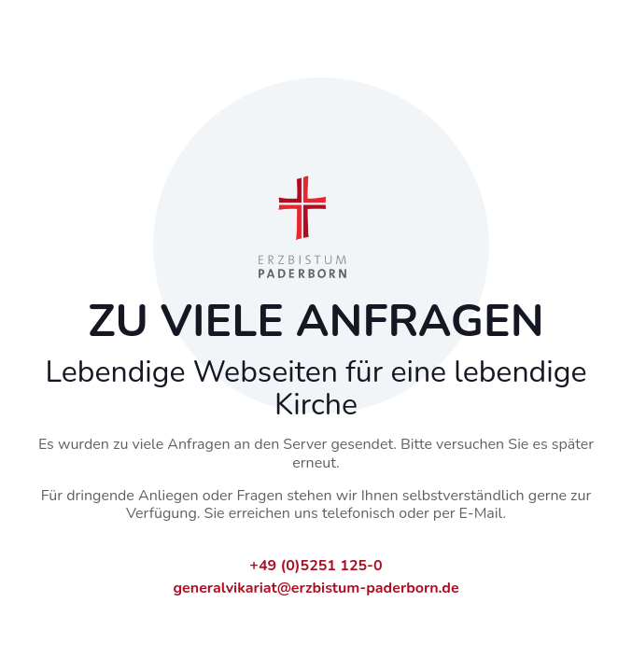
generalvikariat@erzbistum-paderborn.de (316, 588)
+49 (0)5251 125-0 (316, 566)
